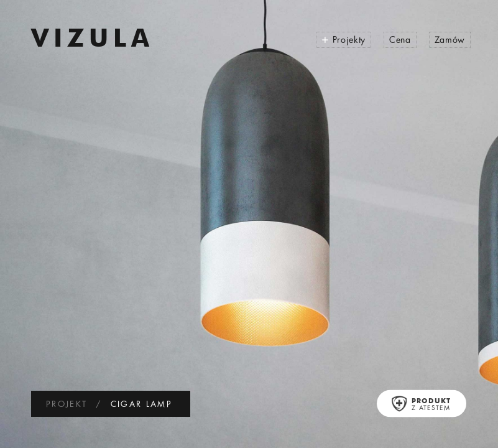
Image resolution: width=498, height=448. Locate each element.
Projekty (344, 40)
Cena (400, 40)
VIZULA (93, 40)
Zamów (450, 40)
